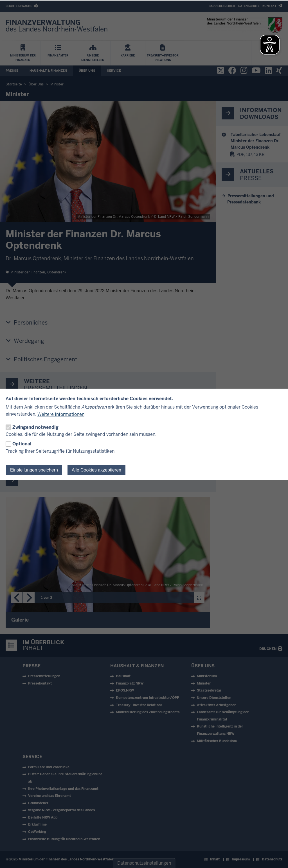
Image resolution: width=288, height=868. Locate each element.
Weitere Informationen (61, 414)
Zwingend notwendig (35, 427)
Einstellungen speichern (34, 470)
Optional (22, 444)
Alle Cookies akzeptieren (96, 470)
